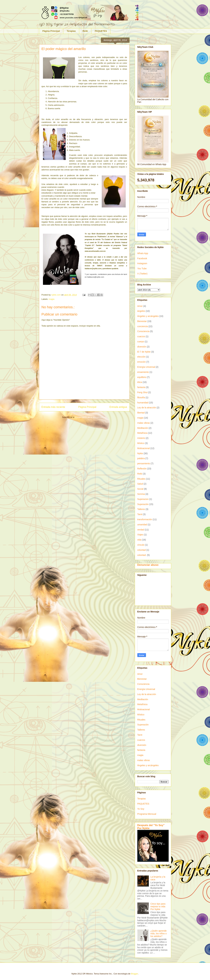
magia (52, 299)
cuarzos (141, 336)
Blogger (134, 974)
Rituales (141, 479)
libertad (141, 413)
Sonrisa (141, 494)
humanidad (143, 403)
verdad (141, 530)
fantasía (141, 387)
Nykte (140, 453)
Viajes (140, 535)
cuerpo (141, 342)
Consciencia (143, 331)
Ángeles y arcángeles (148, 316)
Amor (140, 306)
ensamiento (143, 372)
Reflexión (142, 469)
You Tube (142, 268)
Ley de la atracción (147, 408)
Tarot (140, 514)
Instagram (142, 263)
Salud (140, 484)
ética (140, 382)
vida (139, 540)
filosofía (141, 397)
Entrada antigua (118, 407)
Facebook (142, 258)
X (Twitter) (142, 274)
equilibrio (142, 377)
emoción (142, 362)
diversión (142, 347)
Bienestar (142, 321)
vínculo (141, 545)
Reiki (85, 31)
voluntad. (142, 555)
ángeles (141, 311)
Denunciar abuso (148, 565)
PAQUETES (101, 31)
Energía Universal (146, 367)
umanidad (142, 525)
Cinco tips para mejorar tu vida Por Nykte (158, 906)
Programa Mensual (147, 814)
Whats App (143, 253)
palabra (141, 458)
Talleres (141, 509)
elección (141, 357)
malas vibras (144, 423)
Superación (143, 504)
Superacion (143, 499)
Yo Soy (141, 809)
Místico (141, 443)
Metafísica (142, 433)
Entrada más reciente (53, 407)
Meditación (143, 428)
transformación (145, 519)
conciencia (143, 326)
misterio (141, 438)
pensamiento (144, 463)
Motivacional (144, 448)
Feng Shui (142, 392)
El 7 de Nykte (144, 352)
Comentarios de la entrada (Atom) (91, 417)
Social (140, 489)
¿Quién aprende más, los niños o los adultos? (158, 933)
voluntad (142, 550)
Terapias (71, 31)
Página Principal (51, 31)
